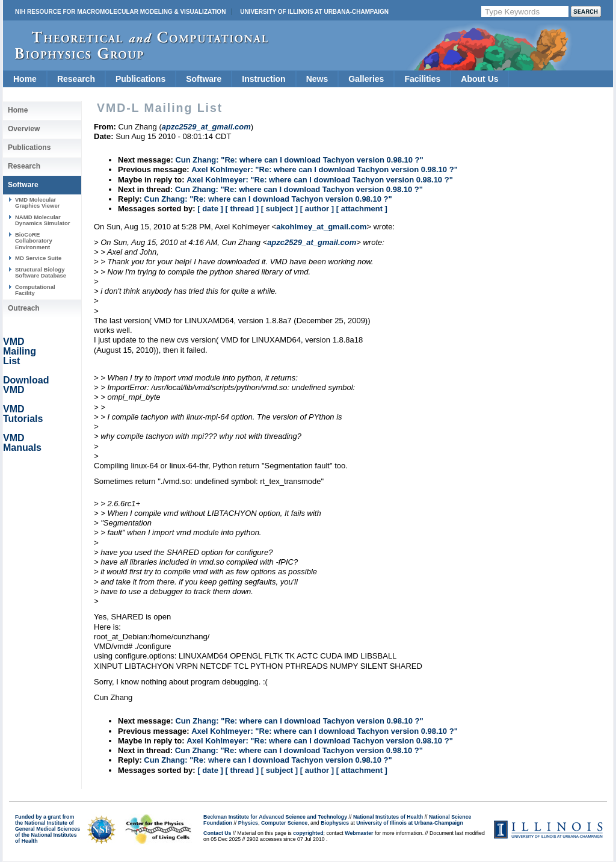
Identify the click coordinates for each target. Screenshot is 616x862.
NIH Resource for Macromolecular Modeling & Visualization (120, 12)
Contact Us (217, 833)
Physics (248, 823)
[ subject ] (279, 209)
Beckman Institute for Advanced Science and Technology (275, 817)
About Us (479, 79)
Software (204, 79)
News (317, 79)
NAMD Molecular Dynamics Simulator (43, 220)
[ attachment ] (362, 209)
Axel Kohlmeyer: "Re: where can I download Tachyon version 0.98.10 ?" (325, 169)
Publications (140, 79)
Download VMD (26, 385)
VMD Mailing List (20, 351)
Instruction (263, 79)
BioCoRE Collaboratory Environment (34, 241)
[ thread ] (242, 209)
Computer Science (284, 823)
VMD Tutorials (23, 414)
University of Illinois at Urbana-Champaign (314, 12)
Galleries (366, 79)
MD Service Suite (38, 258)
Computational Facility (35, 290)
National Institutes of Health (388, 817)
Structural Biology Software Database (41, 272)
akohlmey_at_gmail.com (321, 227)
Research (76, 79)
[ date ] (210, 209)
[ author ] (317, 209)
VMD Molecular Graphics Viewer (37, 203)
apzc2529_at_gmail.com (312, 242)
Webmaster (359, 833)
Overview (24, 129)
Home (25, 79)
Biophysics (335, 823)
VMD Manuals (22, 443)
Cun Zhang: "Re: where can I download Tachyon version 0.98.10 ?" (299, 160)
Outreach (24, 308)
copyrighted (308, 833)
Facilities (422, 79)
